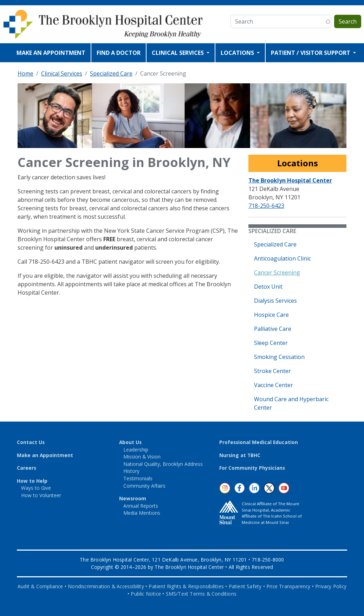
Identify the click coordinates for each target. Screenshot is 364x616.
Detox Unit (268, 287)
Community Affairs (144, 486)
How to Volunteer (41, 495)
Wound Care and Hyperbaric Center (291, 403)
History (131, 471)
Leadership (136, 450)
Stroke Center (272, 371)
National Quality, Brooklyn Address (163, 464)
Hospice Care (271, 315)
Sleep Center (271, 343)
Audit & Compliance (40, 586)
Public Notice (146, 594)
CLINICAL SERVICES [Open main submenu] (178, 53)
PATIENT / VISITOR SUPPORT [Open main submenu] (311, 53)
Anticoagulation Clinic (282, 258)
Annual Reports (141, 506)
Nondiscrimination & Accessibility (106, 586)
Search (348, 21)
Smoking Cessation (279, 357)
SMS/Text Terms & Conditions (201, 594)
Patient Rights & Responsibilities (186, 586)
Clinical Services (62, 73)
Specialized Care (111, 73)
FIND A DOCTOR (119, 53)
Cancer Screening (277, 272)
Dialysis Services (275, 301)
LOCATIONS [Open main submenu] (238, 53)
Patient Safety (245, 586)
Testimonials (138, 478)
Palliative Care (273, 329)
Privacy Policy (331, 586)
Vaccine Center (274, 385)
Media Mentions (142, 513)
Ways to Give (36, 488)
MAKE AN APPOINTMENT (51, 53)
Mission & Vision (142, 457)
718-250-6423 (266, 206)
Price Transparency (288, 586)
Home (25, 73)
